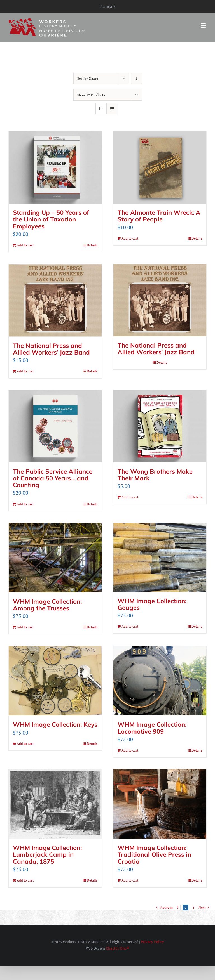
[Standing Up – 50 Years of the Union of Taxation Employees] (55, 167)
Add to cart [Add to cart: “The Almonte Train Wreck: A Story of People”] (130, 238)
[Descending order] (136, 78)
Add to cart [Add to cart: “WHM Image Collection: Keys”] (25, 743)
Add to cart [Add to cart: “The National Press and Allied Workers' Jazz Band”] (25, 371)
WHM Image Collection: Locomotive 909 (152, 728)
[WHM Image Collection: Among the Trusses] (55, 557)
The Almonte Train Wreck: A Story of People (159, 216)
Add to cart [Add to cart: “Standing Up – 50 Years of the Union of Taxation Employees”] (25, 245)
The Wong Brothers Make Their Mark (155, 474)
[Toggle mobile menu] (204, 26)
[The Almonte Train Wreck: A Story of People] (160, 167)
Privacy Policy (152, 941)
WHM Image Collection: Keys (55, 724)
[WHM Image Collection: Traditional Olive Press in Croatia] (160, 804)
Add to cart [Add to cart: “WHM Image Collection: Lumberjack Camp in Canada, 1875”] (25, 880)
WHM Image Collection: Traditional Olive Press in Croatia (154, 854)
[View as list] (112, 109)
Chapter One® (118, 948)
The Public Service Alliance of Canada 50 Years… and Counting (53, 478)
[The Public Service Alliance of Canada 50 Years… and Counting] (55, 426)
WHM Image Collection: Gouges (152, 604)
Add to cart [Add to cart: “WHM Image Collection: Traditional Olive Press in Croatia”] (130, 880)
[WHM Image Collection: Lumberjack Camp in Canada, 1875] (55, 804)
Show (91, 95)
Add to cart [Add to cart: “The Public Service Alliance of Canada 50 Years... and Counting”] (25, 504)
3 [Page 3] (193, 907)
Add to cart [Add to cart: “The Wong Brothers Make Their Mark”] (130, 497)
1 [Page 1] (178, 907)
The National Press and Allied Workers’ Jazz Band (51, 349)
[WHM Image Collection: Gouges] (160, 557)
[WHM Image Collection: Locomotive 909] (160, 680)
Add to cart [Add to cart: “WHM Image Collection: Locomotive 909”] (130, 750)
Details (92, 245)
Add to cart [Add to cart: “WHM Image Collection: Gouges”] (130, 626)
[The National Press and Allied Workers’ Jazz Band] (55, 300)
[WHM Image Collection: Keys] (55, 680)
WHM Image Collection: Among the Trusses (47, 604)
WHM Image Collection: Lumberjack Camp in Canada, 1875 (47, 854)
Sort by (88, 78)
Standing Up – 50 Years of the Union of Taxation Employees (51, 219)
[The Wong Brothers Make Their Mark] (160, 426)
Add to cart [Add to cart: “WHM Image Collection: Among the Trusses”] (25, 627)
